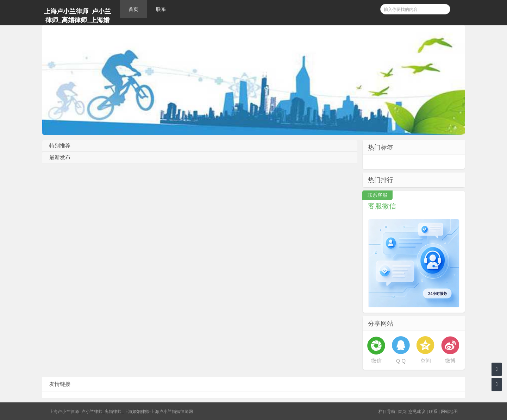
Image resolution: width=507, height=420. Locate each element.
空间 (426, 361)
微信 (376, 361)
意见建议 (417, 412)
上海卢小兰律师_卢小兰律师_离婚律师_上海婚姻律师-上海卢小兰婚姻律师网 (77, 17)
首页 (133, 9)
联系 (161, 9)
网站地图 (449, 412)
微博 (450, 361)
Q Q (401, 361)
